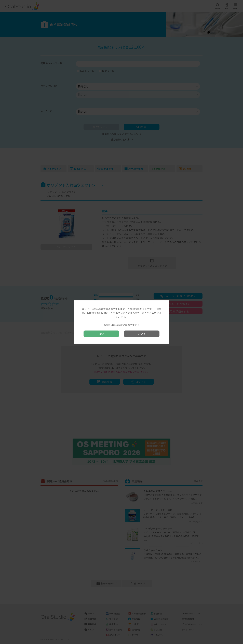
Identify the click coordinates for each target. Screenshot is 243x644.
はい (101, 334)
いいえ (142, 334)
